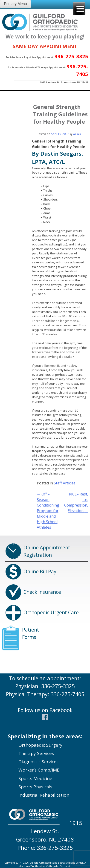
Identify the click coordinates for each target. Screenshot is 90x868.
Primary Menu (15, 4)
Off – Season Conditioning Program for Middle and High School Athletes (48, 511)
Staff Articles (65, 483)
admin (77, 134)
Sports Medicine (35, 778)
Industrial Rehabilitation (44, 795)
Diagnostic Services (38, 762)
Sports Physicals (35, 787)
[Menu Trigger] (79, 9)
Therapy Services (36, 753)
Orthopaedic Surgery (40, 745)
